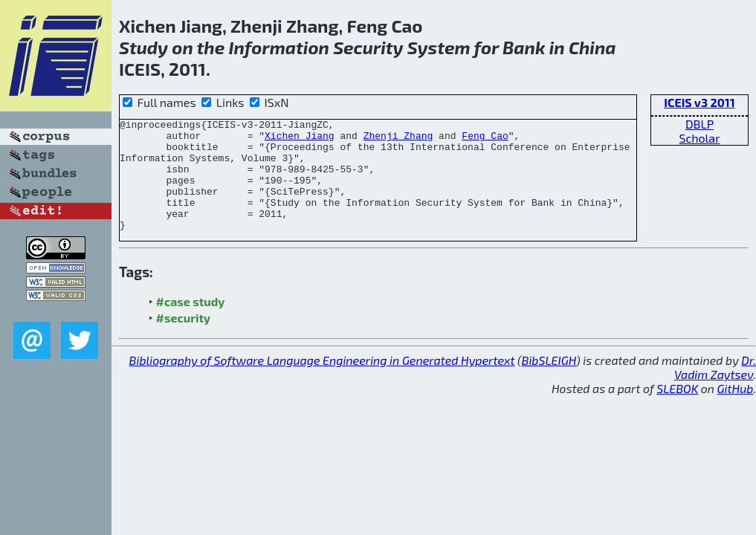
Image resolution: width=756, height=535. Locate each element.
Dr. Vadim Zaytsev (715, 389)
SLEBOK (677, 411)
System (439, 47)
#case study (191, 324)
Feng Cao (485, 140)
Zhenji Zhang (398, 140)
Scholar (699, 138)
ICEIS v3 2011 (699, 102)
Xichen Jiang (300, 140)
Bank (524, 47)
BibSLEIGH (549, 382)
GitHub (736, 411)
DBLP (700, 124)
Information (279, 47)
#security (183, 340)
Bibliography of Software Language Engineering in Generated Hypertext (322, 382)
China (592, 47)
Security (368, 47)
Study (143, 47)
